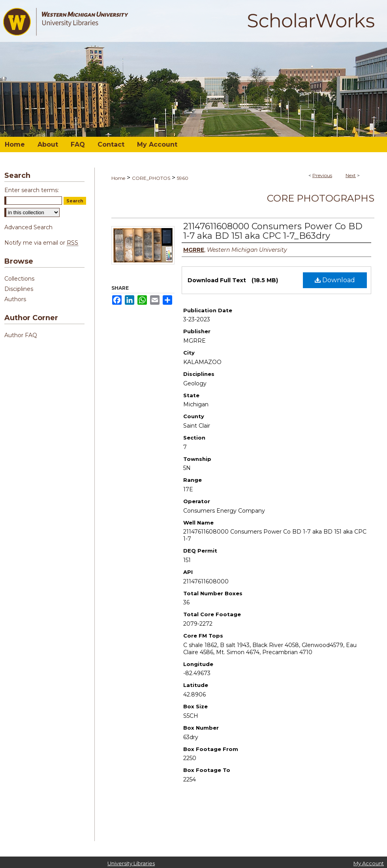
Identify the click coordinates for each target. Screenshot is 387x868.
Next (351, 175)
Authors (15, 299)
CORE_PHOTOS (151, 178)
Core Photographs (321, 198)
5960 (183, 178)
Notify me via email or (41, 243)
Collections (19, 279)
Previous (322, 175)
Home (118, 178)
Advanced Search (28, 227)
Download (335, 280)
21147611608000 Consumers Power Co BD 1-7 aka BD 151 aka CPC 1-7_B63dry (273, 231)
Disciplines (19, 289)
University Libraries (131, 863)
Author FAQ (21, 335)
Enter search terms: (32, 190)
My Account (369, 863)
